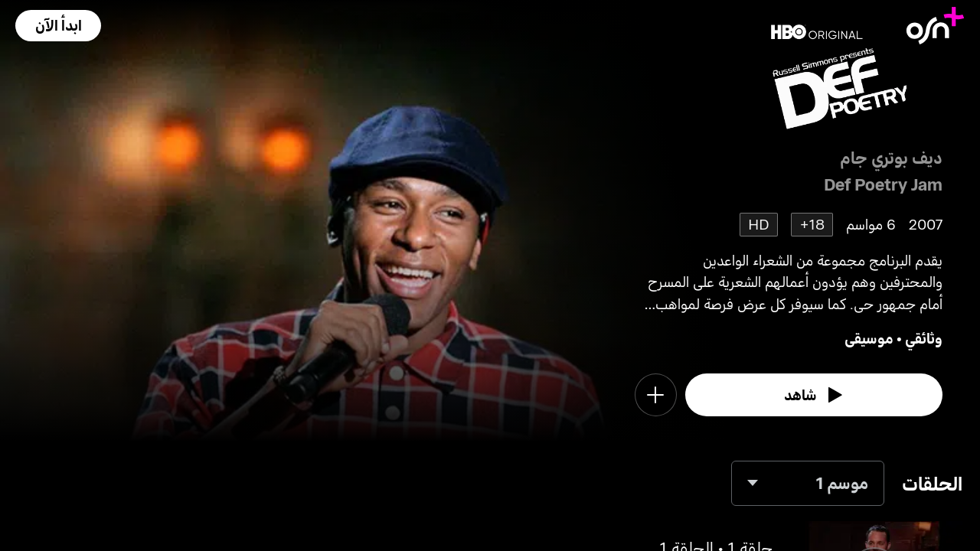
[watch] (814, 395)
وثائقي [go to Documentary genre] (924, 338)
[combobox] (808, 483)
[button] (58, 26)
